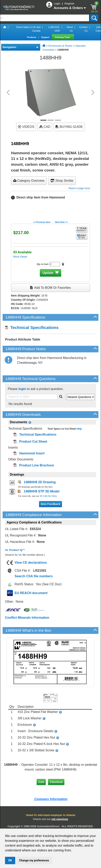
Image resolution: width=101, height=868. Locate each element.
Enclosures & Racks (60, 46)
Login (57, 4)
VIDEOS (26, 127)
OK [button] (10, 860)
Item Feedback (50, 504)
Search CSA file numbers (34, 576)
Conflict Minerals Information (27, 618)
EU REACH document (31, 593)
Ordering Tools (63, 37)
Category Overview (29, 181)
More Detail (20, 257)
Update (48, 273)
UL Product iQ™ (15, 550)
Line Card (98, 29)
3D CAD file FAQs (48, 496)
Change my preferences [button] (34, 860)
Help (79, 429)
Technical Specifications (32, 327)
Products (32, 37)
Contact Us (83, 29)
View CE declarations (31, 563)
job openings (60, 819)
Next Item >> (61, 222)
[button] (8, 92)
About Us (69, 29)
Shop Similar (62, 181)
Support (46, 37)
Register (69, 4)
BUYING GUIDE (69, 127)
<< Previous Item (42, 222)
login (22, 389)
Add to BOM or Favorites (50, 288)
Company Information (51, 799)
